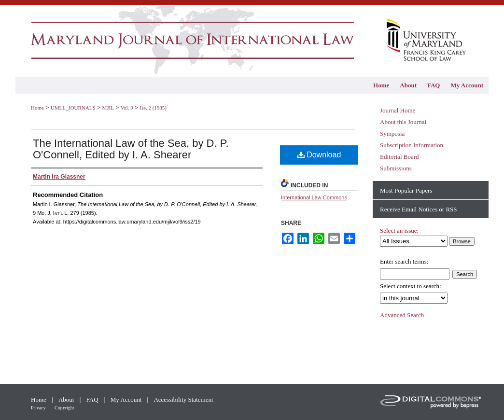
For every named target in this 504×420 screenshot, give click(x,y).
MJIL (108, 108)
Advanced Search (402, 315)
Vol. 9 (127, 108)
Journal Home (398, 110)
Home (37, 108)
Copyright (64, 408)
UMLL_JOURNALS (73, 108)
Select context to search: (411, 286)
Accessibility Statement (183, 399)
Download (319, 155)
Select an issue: (399, 231)
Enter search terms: (404, 261)
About (67, 399)
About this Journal (403, 122)
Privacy (39, 408)
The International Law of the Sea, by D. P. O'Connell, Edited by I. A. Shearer (131, 149)
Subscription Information (412, 145)
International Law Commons (314, 197)
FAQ (93, 399)
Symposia (392, 133)
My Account (127, 399)
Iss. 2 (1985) (153, 108)
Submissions (396, 168)
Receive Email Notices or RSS (419, 209)
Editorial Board (399, 157)
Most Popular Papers (406, 190)
